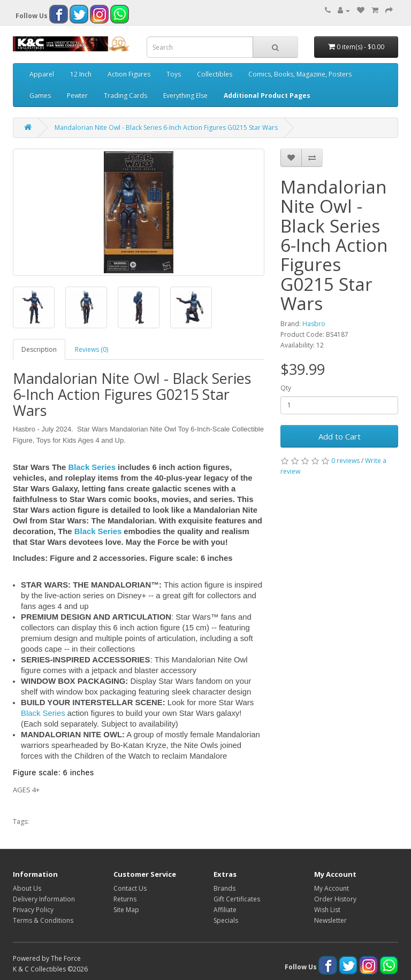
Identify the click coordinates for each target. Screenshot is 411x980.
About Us (27, 888)
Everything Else (185, 95)
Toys (174, 74)
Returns (125, 899)
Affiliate (225, 910)
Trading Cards (125, 95)
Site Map (126, 910)
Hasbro (314, 324)
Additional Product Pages (267, 95)
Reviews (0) (92, 349)
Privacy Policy (33, 910)
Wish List (327, 910)
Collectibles (215, 74)
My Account (332, 888)
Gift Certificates (237, 899)
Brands (224, 888)
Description (39, 349)
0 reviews (345, 461)
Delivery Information (44, 899)
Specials (226, 920)
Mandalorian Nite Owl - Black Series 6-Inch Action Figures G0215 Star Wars (166, 128)
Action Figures (129, 74)
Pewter (77, 95)
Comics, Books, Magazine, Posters (300, 74)
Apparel (42, 74)
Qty (286, 388)
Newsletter (330, 920)
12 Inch (81, 74)
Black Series (92, 467)
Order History (335, 899)
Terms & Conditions (43, 920)
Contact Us (130, 888)
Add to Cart (340, 436)
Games (40, 95)
